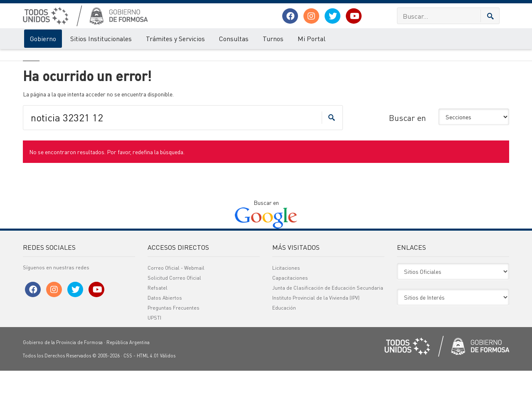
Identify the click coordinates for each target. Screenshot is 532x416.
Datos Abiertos (165, 343)
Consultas (234, 38)
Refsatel (158, 333)
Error (57, 57)
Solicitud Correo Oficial (174, 323)
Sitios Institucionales (101, 38)
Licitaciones (286, 313)
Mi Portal (312, 38)
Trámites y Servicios (175, 38)
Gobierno (43, 38)
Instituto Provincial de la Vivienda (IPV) (316, 343)
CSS (128, 401)
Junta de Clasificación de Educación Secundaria (328, 333)
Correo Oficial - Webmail (176, 313)
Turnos (273, 38)
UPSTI (154, 363)
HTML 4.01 (148, 401)
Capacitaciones (290, 323)
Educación (284, 353)
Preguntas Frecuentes (174, 353)
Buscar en (408, 162)
